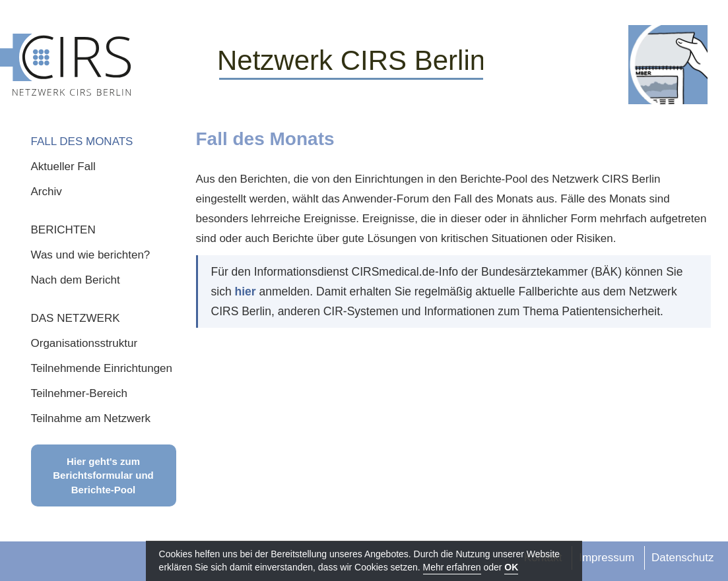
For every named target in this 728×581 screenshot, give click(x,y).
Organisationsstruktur (84, 343)
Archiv (47, 192)
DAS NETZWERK (76, 318)
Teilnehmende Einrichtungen (102, 368)
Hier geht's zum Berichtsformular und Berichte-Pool (103, 475)
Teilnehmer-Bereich (79, 393)
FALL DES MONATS (82, 141)
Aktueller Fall (63, 167)
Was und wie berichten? (91, 255)
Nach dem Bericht (76, 280)
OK (511, 567)
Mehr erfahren (452, 567)
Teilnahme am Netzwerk (91, 418)
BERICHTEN (63, 230)
